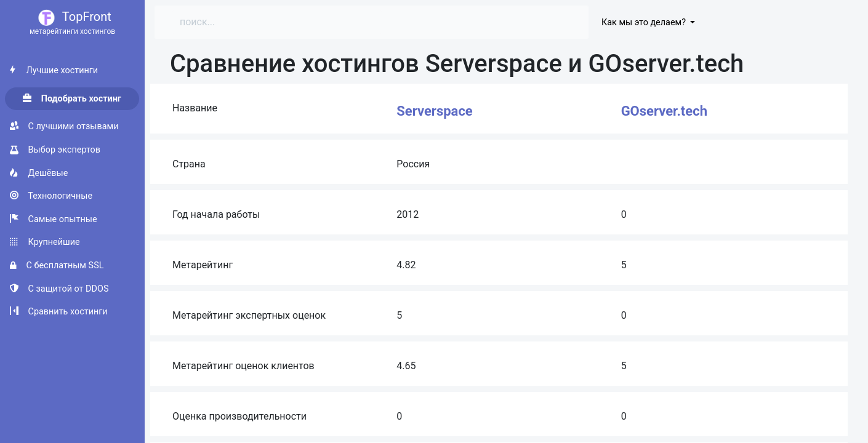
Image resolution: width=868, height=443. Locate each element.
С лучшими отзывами (64, 126)
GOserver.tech (664, 111)
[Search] (277, 22)
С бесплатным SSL (57, 265)
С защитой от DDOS (59, 289)
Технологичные (51, 196)
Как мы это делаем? (645, 22)
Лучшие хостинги (54, 70)
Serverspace (434, 111)
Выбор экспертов (55, 150)
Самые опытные (54, 219)
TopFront (72, 23)
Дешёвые (39, 173)
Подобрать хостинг (72, 99)
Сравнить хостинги (59, 312)
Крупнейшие (45, 242)
